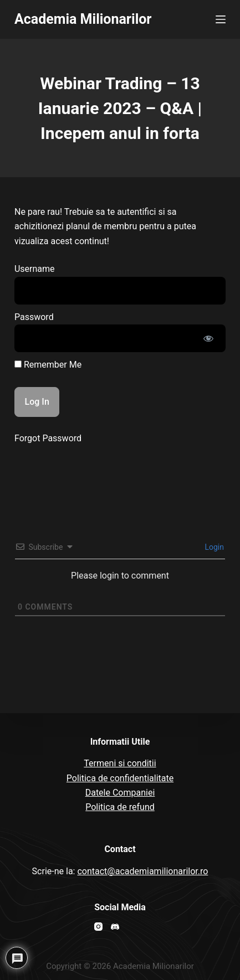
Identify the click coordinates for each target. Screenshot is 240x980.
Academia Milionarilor (83, 19)
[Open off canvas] (221, 19)
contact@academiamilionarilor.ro (142, 871)
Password (34, 317)
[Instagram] (98, 927)
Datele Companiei (120, 793)
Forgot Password (48, 438)
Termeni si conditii (120, 763)
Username (35, 269)
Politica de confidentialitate (120, 778)
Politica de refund (120, 807)
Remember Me (48, 365)
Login (213, 547)
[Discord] (115, 927)
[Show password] (208, 338)
